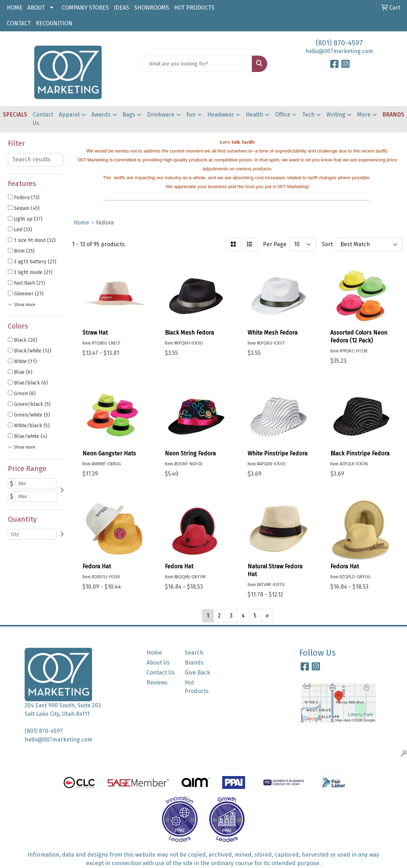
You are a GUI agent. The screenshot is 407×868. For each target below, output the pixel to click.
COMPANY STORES (85, 8)
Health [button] (255, 115)
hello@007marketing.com (339, 51)
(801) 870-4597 (339, 43)
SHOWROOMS (152, 8)
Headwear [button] (221, 115)
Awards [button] (101, 115)
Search (194, 653)
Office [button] (283, 115)
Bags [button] (129, 115)
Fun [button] (191, 115)
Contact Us (43, 119)
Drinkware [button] (161, 115)
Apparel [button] (69, 115)
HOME (15, 8)
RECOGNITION (54, 23)
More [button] (364, 115)
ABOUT (36, 8)
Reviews (157, 683)
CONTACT (19, 23)
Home (154, 653)
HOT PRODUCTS (194, 8)
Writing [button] (336, 115)
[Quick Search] (196, 64)
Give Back (197, 673)
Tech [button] (308, 115)
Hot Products (197, 687)
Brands (194, 663)
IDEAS (121, 8)
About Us (158, 663)
